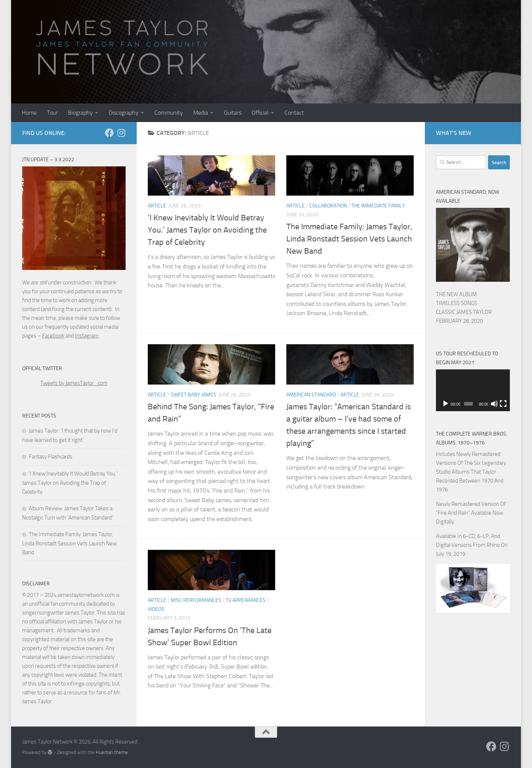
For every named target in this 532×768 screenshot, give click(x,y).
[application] (473, 390)
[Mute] (494, 404)
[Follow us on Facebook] (109, 133)
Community (169, 113)
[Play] (446, 404)
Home (29, 113)
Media (201, 113)
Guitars (233, 113)
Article (157, 206)
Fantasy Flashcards (51, 457)
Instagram (87, 336)
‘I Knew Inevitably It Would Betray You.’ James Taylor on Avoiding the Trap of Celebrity (207, 230)
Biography (80, 113)
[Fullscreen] (503, 404)
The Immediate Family (378, 206)
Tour (52, 113)
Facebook (53, 336)
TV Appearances (246, 600)
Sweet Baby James (193, 395)
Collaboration (328, 206)
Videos (156, 609)
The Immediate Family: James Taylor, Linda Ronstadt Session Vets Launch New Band (349, 239)
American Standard (311, 395)
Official (260, 113)
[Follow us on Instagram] (121, 133)
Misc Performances (196, 600)
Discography (124, 113)
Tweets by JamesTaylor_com (74, 383)
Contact (294, 113)
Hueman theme (112, 752)
